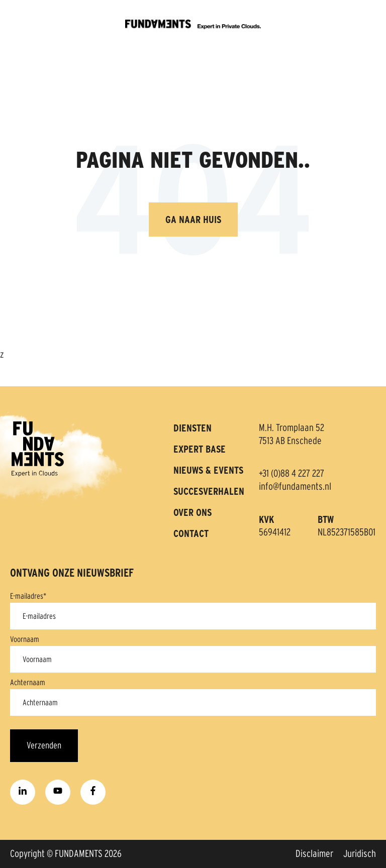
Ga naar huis (193, 220)
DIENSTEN (192, 428)
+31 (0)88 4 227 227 (292, 474)
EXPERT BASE (200, 449)
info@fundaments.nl (295, 487)
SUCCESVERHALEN (209, 491)
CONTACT (191, 533)
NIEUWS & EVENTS (208, 470)
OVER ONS (192, 512)
